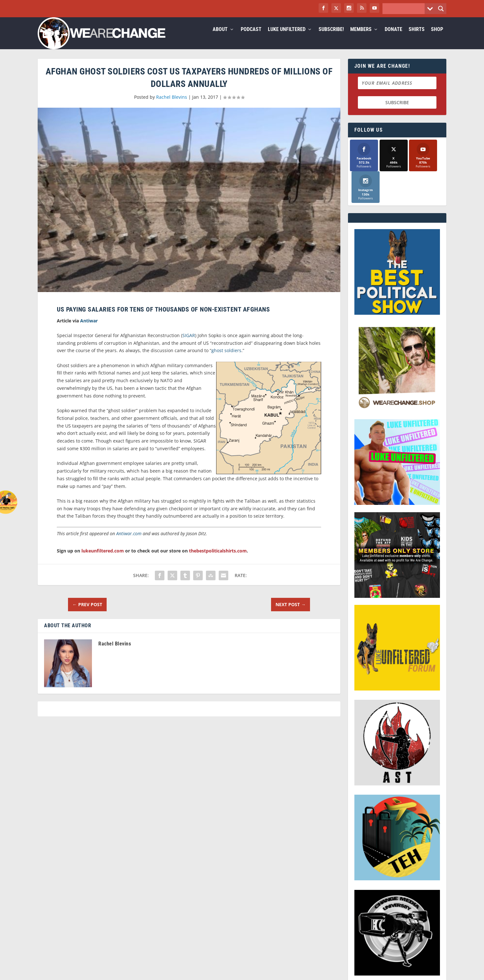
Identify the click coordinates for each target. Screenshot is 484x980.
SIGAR (189, 343)
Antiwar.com (129, 541)
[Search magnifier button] (441, 9)
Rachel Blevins (172, 105)
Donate (393, 37)
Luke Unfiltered (287, 37)
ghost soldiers (226, 358)
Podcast (251, 37)
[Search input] (405, 9)
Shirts (417, 37)
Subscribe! (331, 37)
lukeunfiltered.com (103, 558)
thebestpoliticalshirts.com (218, 558)
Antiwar (89, 328)
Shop (437, 37)
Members (361, 37)
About (220, 37)
